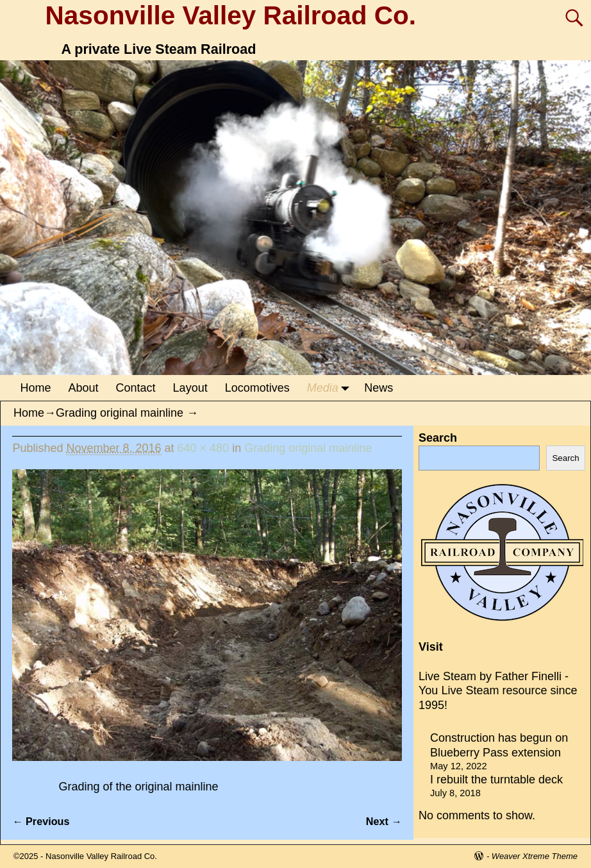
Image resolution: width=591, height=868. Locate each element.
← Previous (41, 821)
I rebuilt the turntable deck (496, 780)
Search (438, 438)
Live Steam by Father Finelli (490, 676)
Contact (136, 388)
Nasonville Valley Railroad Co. (231, 15)
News (379, 388)
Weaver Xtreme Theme (535, 856)
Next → (384, 821)
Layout (190, 388)
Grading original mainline (120, 413)
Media (331, 388)
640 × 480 (204, 448)
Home (36, 388)
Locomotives (257, 388)
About (84, 388)
